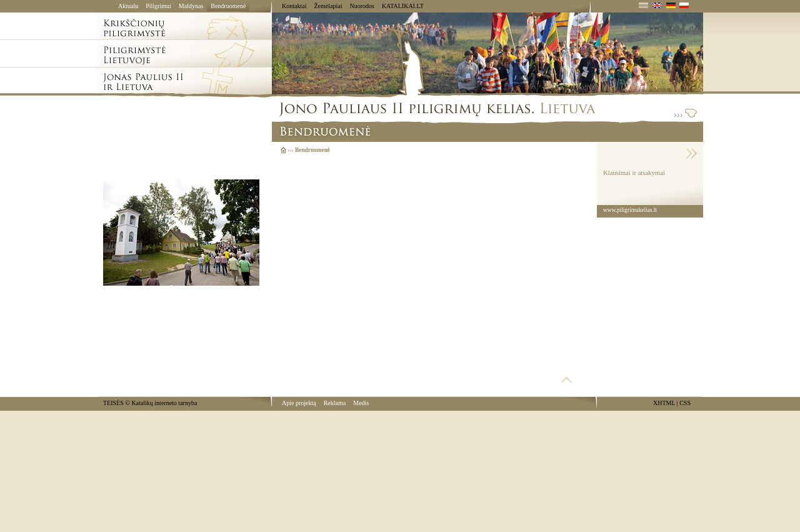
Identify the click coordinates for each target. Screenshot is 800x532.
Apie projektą (299, 403)
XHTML (664, 403)
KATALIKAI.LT (403, 6)
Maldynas (191, 6)
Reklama (335, 403)
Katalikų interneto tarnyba (164, 403)
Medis (361, 403)
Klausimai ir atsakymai (634, 173)
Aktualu (128, 6)
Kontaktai (294, 6)
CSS (685, 403)
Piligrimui (158, 6)
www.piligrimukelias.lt (630, 210)
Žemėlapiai (328, 6)
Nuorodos (362, 6)
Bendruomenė (228, 6)
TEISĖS (113, 403)
